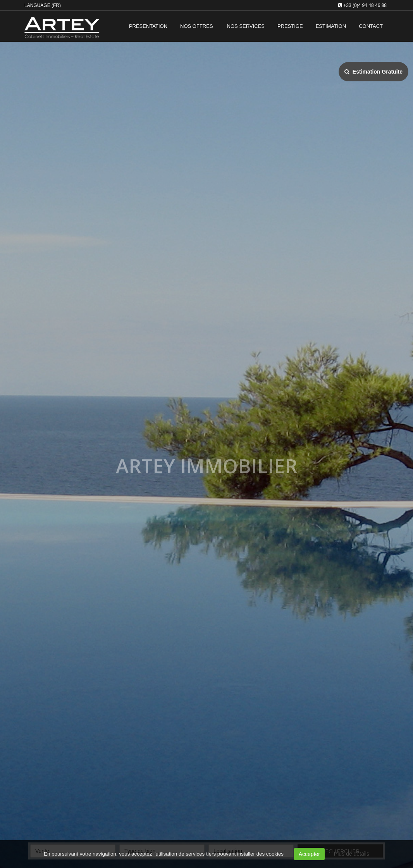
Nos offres (197, 26)
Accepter (309, 854)
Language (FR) (43, 5)
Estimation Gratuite (373, 72)
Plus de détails (352, 854)
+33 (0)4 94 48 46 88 (365, 5)
